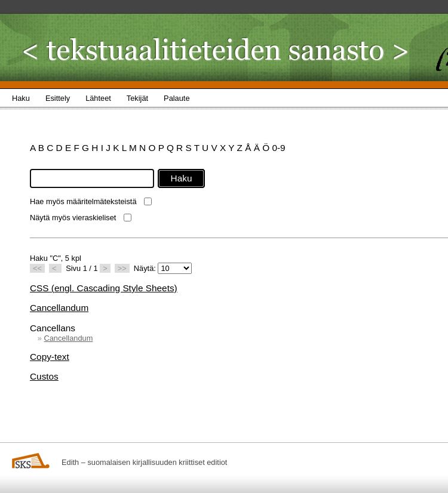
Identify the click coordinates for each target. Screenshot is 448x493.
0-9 (278, 148)
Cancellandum (59, 308)
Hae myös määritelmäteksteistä (83, 201)
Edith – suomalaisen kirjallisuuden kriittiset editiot (144, 462)
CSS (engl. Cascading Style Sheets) (104, 288)
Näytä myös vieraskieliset (73, 218)
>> (122, 268)
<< (37, 268)
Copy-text (50, 357)
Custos (44, 376)
